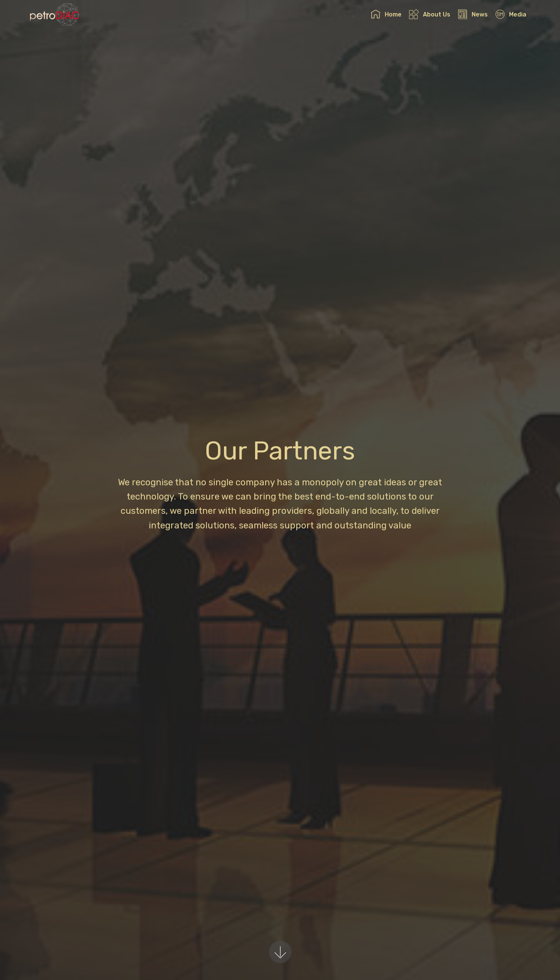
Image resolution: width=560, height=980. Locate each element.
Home (386, 14)
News (473, 14)
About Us (429, 14)
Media (511, 14)
